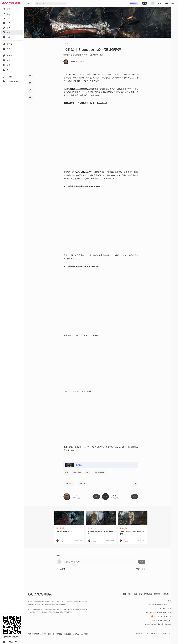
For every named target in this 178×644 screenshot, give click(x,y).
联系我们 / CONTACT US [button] (37, 634)
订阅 (135, 497)
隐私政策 (68, 634)
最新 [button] (144, 569)
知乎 (125, 594)
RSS (172, 594)
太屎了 (66, 44)
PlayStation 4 (99, 472)
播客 (140, 594)
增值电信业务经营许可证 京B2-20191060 (161, 604)
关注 (96, 497)
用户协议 (59, 634)
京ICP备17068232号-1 (167, 608)
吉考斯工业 (148, 594)
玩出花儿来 (60, 528)
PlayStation (77, 472)
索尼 (66, 472)
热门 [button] (138, 569)
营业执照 (171, 601)
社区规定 (76, 634)
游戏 (88, 472)
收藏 (160, 3)
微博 (130, 594)
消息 (173, 3)
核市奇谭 (157, 594)
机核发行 (166, 594)
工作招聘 (84, 634)
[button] (30, 76)
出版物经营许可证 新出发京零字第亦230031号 (159, 624)
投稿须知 (51, 634)
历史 (166, 3)
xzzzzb (75, 496)
